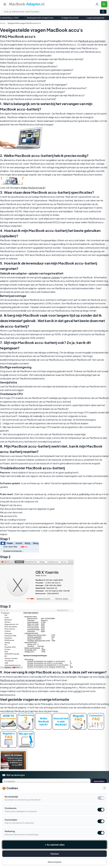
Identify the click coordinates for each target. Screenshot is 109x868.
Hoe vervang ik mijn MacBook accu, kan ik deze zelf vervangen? (33, 92)
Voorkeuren (11, 808)
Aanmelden (99, 781)
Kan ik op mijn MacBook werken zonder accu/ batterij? (28, 99)
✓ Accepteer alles (55, 845)
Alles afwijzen (55, 862)
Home (3, 23)
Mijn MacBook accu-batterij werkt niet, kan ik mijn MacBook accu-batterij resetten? (43, 88)
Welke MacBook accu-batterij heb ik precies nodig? (27, 63)
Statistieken (11, 820)
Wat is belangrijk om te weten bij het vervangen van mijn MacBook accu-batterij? (42, 59)
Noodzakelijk (11, 797)
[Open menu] (5, 4)
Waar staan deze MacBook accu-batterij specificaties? (29, 66)
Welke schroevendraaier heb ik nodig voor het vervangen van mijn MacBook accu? (42, 95)
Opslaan (55, 854)
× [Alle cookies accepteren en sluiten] (104, 788)
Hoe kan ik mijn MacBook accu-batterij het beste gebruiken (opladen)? (37, 70)
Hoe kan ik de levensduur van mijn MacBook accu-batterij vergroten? (36, 74)
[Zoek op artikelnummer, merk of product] (54, 12)
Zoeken (103, 12)
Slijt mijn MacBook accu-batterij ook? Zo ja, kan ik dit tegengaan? (34, 85)
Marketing (10, 831)
